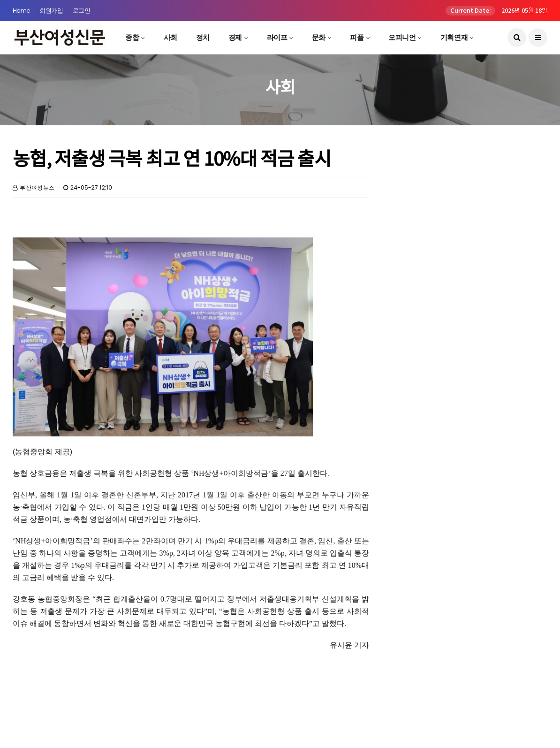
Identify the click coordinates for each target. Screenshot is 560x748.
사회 (170, 37)
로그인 (82, 11)
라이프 (277, 37)
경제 (235, 37)
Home (21, 11)
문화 (319, 37)
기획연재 (454, 37)
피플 (357, 37)
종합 (132, 37)
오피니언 (402, 37)
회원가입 (51, 11)
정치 (203, 37)
